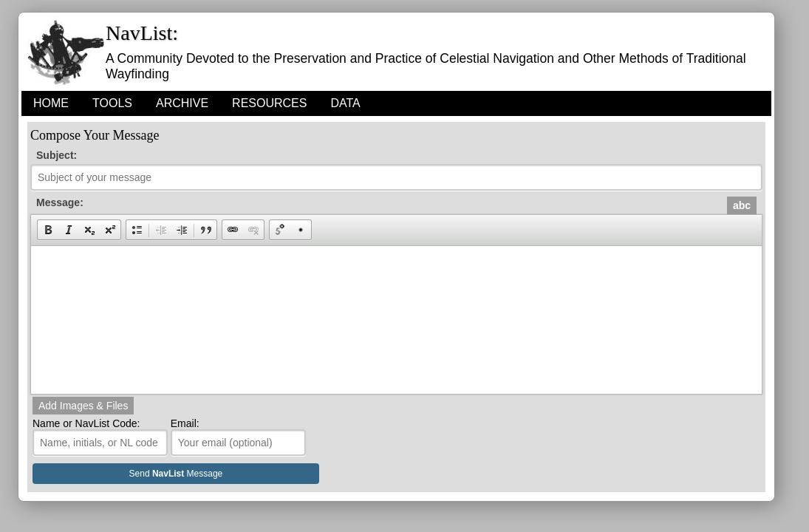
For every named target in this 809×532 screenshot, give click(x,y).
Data (345, 103)
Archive (182, 103)
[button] (48, 230)
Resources (269, 103)
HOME (51, 103)
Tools (112, 103)
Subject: (57, 155)
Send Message (176, 474)
